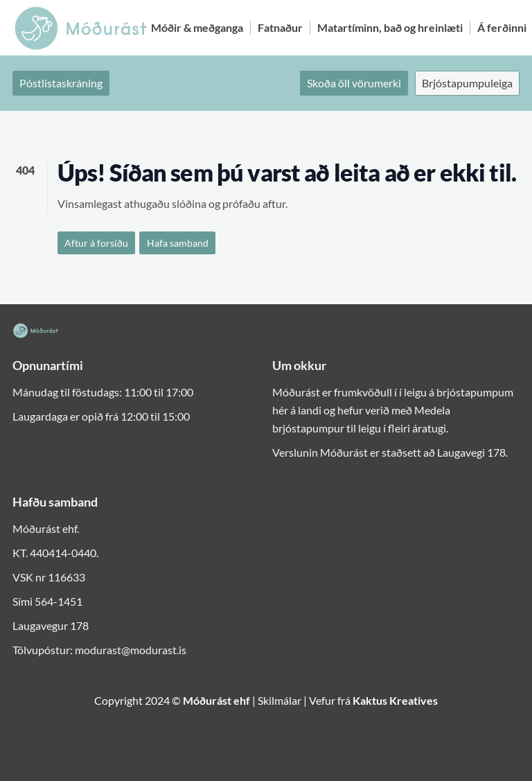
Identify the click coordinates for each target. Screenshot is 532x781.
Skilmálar (280, 700)
